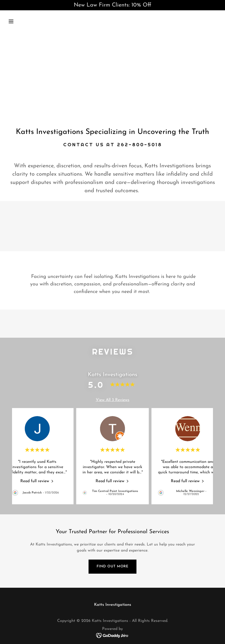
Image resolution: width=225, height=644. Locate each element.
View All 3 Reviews (113, 400)
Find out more (112, 566)
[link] (37, 481)
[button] (30, 21)
